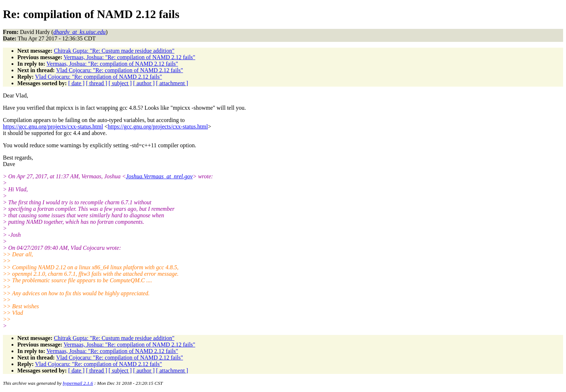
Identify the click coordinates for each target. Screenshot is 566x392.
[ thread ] (97, 83)
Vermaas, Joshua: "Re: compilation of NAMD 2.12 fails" (129, 57)
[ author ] (144, 83)
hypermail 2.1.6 (78, 383)
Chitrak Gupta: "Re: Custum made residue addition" (114, 51)
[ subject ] (120, 83)
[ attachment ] (172, 83)
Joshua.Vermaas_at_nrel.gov (159, 176)
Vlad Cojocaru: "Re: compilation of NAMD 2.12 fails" (119, 70)
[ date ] (76, 83)
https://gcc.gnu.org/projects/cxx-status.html (53, 127)
